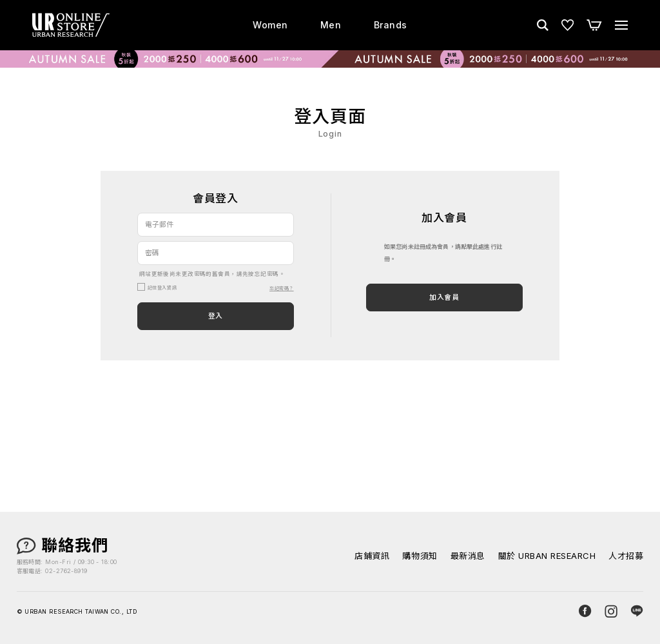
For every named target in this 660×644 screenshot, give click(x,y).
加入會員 (444, 298)
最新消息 (468, 556)
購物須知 (420, 556)
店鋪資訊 (372, 556)
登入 (216, 316)
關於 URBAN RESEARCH (547, 556)
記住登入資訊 (162, 288)
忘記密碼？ (282, 288)
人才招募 (626, 556)
